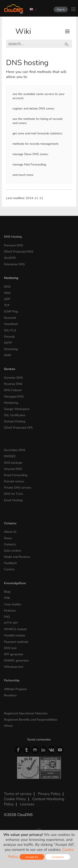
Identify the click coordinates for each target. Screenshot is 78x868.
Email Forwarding (16, 475)
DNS (7, 287)
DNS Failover (13, 390)
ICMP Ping (11, 311)
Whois (8, 726)
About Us (10, 532)
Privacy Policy (49, 794)
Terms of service (18, 794)
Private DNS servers (18, 487)
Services (10, 369)
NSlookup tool (14, 667)
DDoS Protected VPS (18, 428)
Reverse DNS (13, 384)
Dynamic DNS (13, 378)
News (8, 538)
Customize (58, 857)
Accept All (32, 857)
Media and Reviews (17, 557)
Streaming (11, 349)
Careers (9, 569)
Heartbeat (11, 324)
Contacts (10, 544)
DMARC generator (16, 660)
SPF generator (14, 654)
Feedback (10, 563)
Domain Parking (15, 421)
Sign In (61, 9)
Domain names (14, 481)
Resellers (10, 695)
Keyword (10, 318)
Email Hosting (13, 500)
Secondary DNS (15, 450)
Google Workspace (17, 409)
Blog (7, 592)
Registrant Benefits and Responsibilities (31, 720)
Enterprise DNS (14, 264)
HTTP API (11, 623)
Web (7, 293)
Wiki (23, 31)
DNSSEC (10, 456)
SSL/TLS (10, 330)
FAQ (7, 617)
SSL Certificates (15, 415)
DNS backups (13, 463)
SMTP (8, 343)
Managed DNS (14, 396)
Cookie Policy (15, 799)
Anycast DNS (13, 469)
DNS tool (10, 648)
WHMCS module (15, 629)
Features (10, 610)
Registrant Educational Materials (26, 713)
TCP (7, 305)
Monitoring (11, 278)
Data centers (13, 551)
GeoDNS (10, 258)
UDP (7, 299)
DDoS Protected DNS (19, 252)
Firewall (9, 337)
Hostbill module (15, 635)
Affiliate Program (15, 689)
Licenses (27, 804)
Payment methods (16, 642)
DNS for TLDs (14, 494)
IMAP (8, 355)
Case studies (13, 604)
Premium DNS (14, 245)
